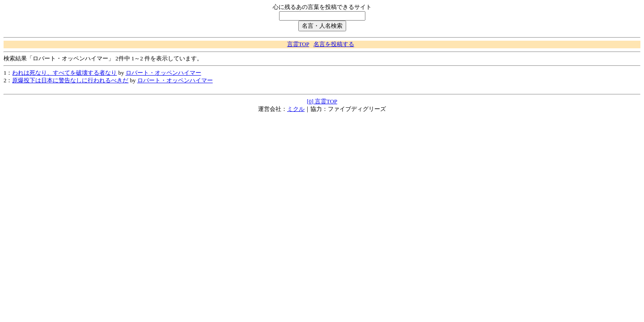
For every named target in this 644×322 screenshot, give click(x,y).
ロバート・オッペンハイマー (163, 73)
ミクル (296, 109)
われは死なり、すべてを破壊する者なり (64, 73)
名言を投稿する (334, 44)
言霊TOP (298, 44)
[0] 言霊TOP (322, 102)
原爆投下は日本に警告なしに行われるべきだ (70, 80)
